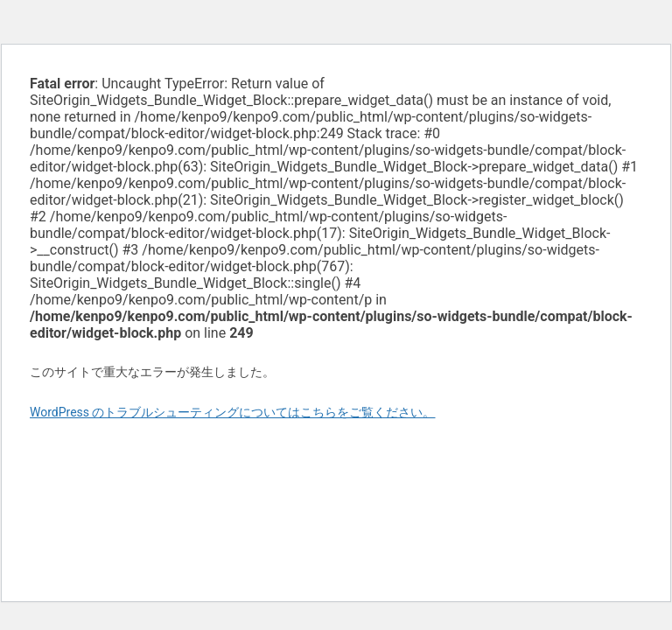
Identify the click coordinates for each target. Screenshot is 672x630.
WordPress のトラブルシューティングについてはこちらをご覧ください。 (233, 412)
